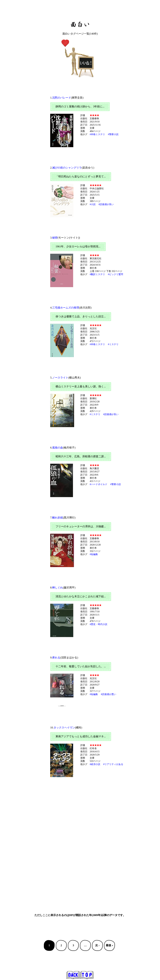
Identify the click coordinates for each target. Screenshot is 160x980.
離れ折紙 (58, 518)
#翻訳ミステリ (97, 274)
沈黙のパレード (62, 98)
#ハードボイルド (98, 484)
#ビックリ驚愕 (116, 274)
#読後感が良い (106, 204)
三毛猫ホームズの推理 (66, 308)
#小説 (93, 204)
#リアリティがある (113, 764)
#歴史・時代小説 (98, 624)
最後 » (109, 945)
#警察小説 (113, 134)
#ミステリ (113, 344)
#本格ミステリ (97, 134)
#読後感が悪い (109, 694)
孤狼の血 (58, 448)
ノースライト (60, 378)
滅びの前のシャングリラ (67, 168)
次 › (97, 945)
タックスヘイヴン (64, 728)
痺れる (56, 658)
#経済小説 (95, 764)
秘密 (55, 238)
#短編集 (94, 554)
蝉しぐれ (58, 588)
